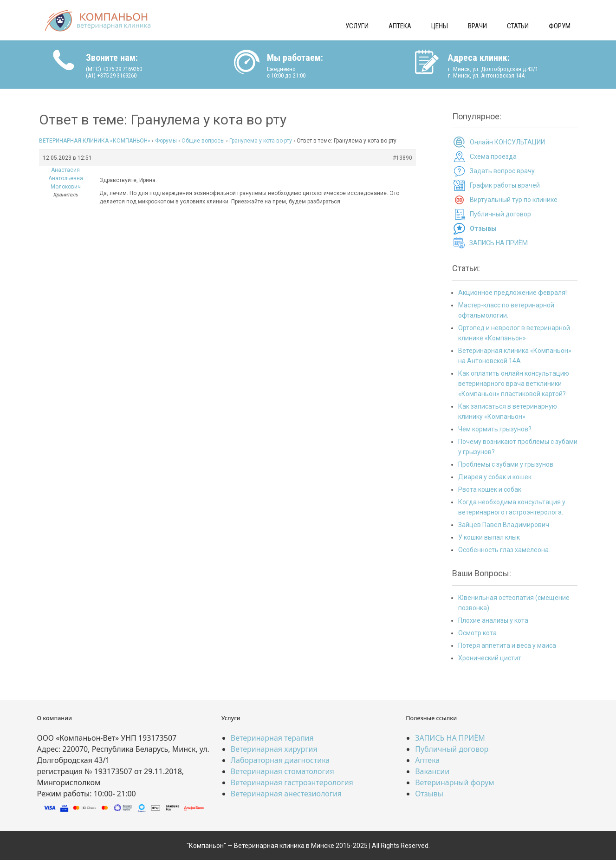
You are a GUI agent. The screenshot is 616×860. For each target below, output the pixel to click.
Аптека (400, 26)
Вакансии (432, 771)
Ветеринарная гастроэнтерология (292, 782)
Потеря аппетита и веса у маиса (507, 645)
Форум (560, 26)
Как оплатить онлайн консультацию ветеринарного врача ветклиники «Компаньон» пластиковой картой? (514, 384)
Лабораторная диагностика (280, 760)
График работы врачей (505, 185)
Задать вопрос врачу (502, 171)
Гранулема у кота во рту (261, 141)
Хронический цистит (490, 658)
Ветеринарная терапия (272, 738)
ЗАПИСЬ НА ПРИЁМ (499, 243)
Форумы (166, 141)
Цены (440, 26)
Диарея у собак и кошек (495, 477)
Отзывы (429, 794)
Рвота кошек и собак (490, 489)
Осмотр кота (477, 633)
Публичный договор (500, 214)
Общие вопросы (203, 141)
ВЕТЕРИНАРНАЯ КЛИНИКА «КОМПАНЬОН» (95, 141)
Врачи (477, 26)
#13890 (402, 158)
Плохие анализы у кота (493, 620)
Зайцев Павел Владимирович (504, 525)
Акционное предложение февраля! (512, 293)
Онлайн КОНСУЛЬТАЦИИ (507, 142)
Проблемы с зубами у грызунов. (506, 464)
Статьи (518, 26)
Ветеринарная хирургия (274, 749)
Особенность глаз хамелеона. (504, 550)
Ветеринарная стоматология (282, 771)
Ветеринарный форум (454, 782)
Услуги (357, 26)
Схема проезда (493, 156)
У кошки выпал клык (489, 537)
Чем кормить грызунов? (495, 429)
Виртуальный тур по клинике (514, 200)
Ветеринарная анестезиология (286, 794)
